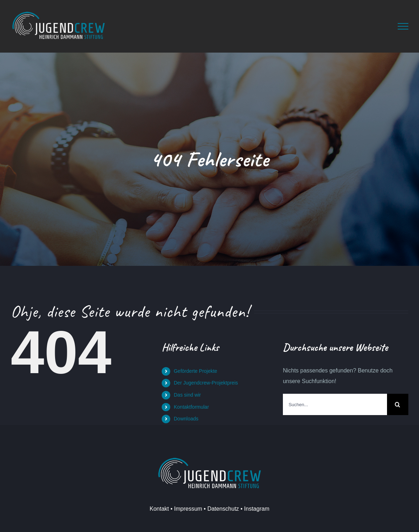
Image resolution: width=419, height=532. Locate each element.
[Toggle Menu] (403, 26)
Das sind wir (187, 395)
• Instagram (254, 509)
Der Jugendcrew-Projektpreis (206, 383)
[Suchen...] (335, 404)
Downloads (186, 419)
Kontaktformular (191, 407)
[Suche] (398, 404)
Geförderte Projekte (195, 371)
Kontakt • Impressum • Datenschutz (194, 509)
